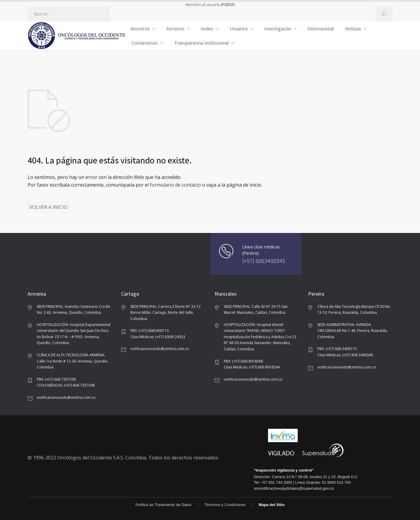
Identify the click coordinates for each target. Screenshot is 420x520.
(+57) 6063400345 (264, 261)
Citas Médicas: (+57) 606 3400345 (345, 355)
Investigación (278, 29)
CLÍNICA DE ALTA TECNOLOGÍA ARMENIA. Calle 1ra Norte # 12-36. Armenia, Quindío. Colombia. (73, 361)
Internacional (321, 29)
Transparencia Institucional (201, 43)
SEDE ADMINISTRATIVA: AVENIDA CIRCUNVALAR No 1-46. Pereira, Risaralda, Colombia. (352, 331)
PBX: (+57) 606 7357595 (56, 379)
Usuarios (239, 29)
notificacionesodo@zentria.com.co (66, 397)
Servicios (175, 29)
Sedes (207, 29)
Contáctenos (145, 43)
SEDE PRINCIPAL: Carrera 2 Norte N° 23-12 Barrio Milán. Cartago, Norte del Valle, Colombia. (165, 313)
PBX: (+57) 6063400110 (149, 331)
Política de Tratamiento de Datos (163, 505)
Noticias (353, 29)
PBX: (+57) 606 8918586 (243, 361)
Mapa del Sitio (271, 505)
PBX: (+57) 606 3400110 (337, 349)
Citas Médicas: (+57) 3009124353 (158, 337)
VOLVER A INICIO (48, 207)
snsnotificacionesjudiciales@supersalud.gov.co (294, 488)
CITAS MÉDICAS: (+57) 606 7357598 (66, 385)
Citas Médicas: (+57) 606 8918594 (252, 367)
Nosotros (140, 29)
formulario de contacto (175, 185)
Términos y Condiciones (225, 505)
